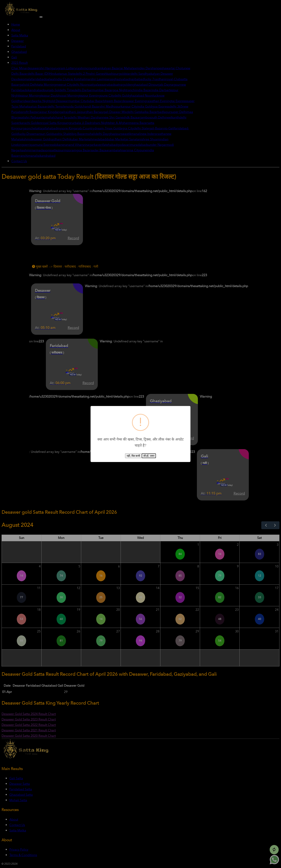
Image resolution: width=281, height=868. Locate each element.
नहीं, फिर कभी (133, 456)
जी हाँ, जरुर (149, 456)
